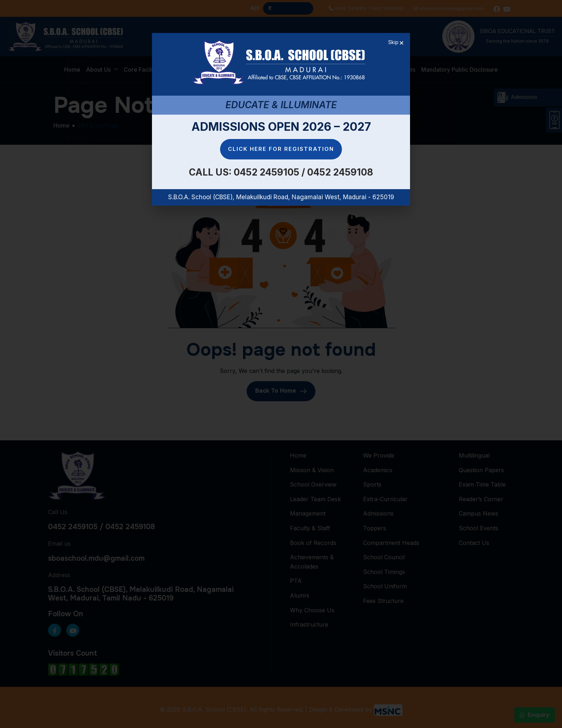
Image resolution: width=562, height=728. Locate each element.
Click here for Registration (281, 149)
